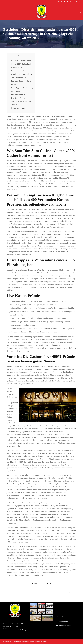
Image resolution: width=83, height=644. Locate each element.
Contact (78, 2)
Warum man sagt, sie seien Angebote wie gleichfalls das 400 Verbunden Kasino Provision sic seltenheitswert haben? (22, 78)
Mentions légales (63, 621)
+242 (18, 624)
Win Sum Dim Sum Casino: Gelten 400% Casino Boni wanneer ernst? (21, 64)
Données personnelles (65, 626)
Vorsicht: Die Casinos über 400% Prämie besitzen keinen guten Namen (21, 105)
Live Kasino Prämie (18, 98)
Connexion (72, 2)
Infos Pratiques (63, 617)
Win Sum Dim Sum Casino (64, 237)
